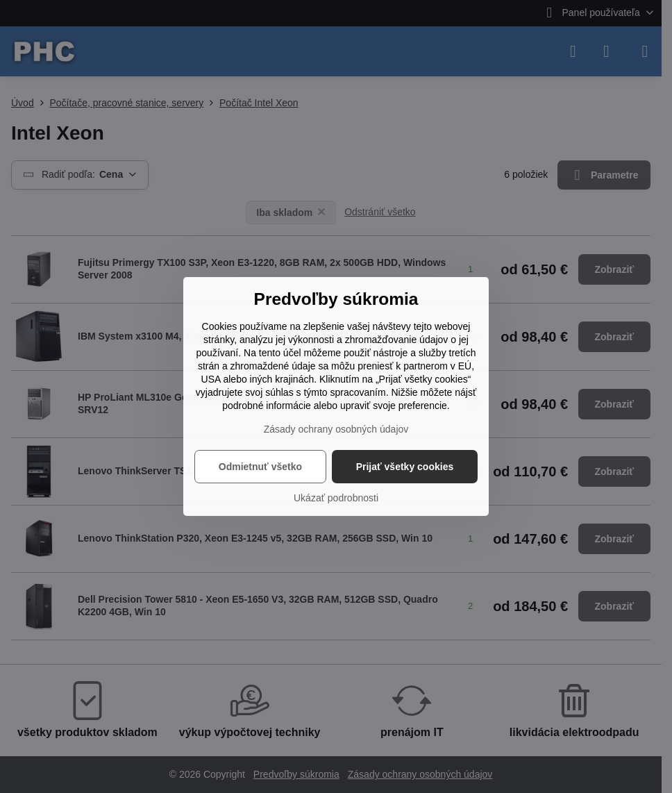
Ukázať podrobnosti (336, 498)
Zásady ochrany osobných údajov (336, 429)
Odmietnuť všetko (260, 467)
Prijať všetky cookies (405, 467)
